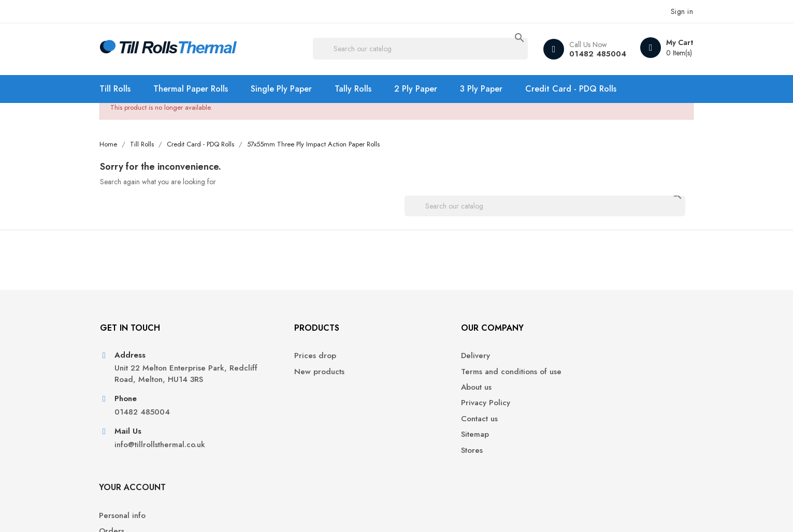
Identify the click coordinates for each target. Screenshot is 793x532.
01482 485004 (587, 54)
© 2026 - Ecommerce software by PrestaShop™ (188, 511)
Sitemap (419, 440)
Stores (415, 455)
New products (282, 376)
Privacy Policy (429, 408)
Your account (586, 333)
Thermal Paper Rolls (200, 89)
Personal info (575, 361)
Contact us (423, 424)
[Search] (422, 49)
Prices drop (278, 361)
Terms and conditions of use (455, 376)
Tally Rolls (363, 89)
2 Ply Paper (426, 89)
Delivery (419, 361)
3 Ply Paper (491, 89)
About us (420, 393)
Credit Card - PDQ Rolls (581, 89)
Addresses (571, 408)
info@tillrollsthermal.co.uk (169, 462)
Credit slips (572, 393)
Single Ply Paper (291, 89)
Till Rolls (125, 89)
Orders (565, 376)
